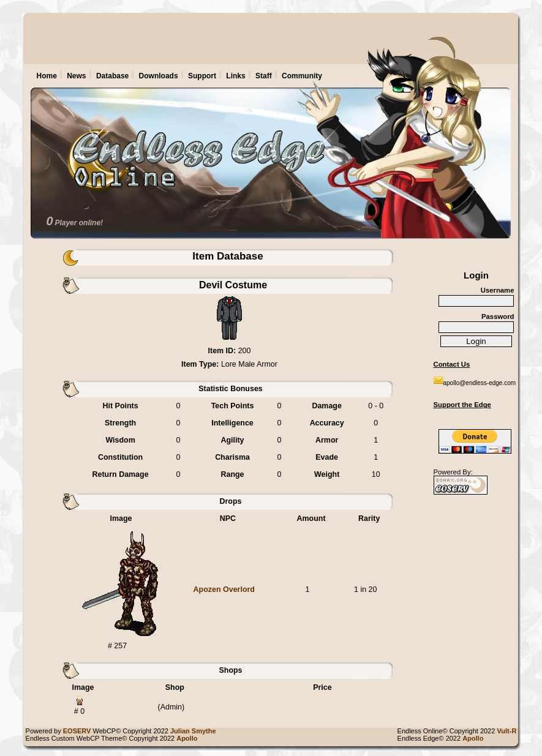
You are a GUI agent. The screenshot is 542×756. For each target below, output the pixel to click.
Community (302, 76)
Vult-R (508, 731)
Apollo (475, 738)
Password (498, 316)
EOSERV (77, 731)
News (76, 76)
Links (235, 76)
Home (47, 76)
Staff (264, 76)
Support (202, 76)
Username (498, 290)
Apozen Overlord (224, 589)
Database (112, 76)
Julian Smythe (195, 731)
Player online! (79, 223)
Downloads (159, 76)
